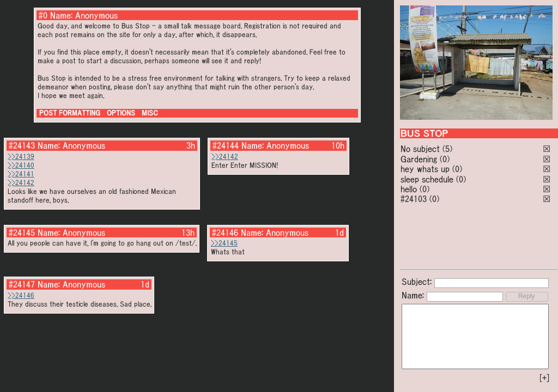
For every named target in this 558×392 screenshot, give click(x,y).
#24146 (225, 232)
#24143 (22, 145)
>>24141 (21, 174)
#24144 (226, 145)
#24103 (414, 199)
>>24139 (21, 157)
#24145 (22, 232)
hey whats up (425, 169)
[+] (544, 378)
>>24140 (21, 165)
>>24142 (21, 183)
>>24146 (21, 295)
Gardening (419, 159)
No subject (421, 149)
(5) (447, 149)
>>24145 (224, 243)
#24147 (22, 284)
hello (409, 189)
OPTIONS (121, 113)
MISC (150, 113)
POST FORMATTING (70, 113)
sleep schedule (427, 179)
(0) (445, 159)
